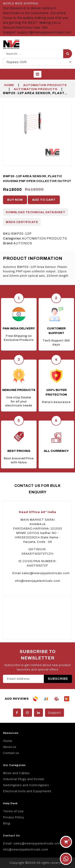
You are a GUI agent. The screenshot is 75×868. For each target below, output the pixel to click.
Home (9, 85)
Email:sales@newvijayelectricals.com (41, 573)
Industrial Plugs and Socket (24, 779)
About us (10, 747)
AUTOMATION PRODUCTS (45, 85)
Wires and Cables (16, 773)
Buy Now (15, 200)
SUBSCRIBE (58, 679)
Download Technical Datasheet (35, 212)
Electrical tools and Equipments (27, 791)
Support (54, 713)
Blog (7, 823)
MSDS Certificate (22, 222)
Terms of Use (13, 811)
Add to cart (44, 200)
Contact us (11, 753)
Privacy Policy (13, 817)
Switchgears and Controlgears (26, 785)
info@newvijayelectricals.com (38, 581)
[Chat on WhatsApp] (66, 859)
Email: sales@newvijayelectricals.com (32, 843)
